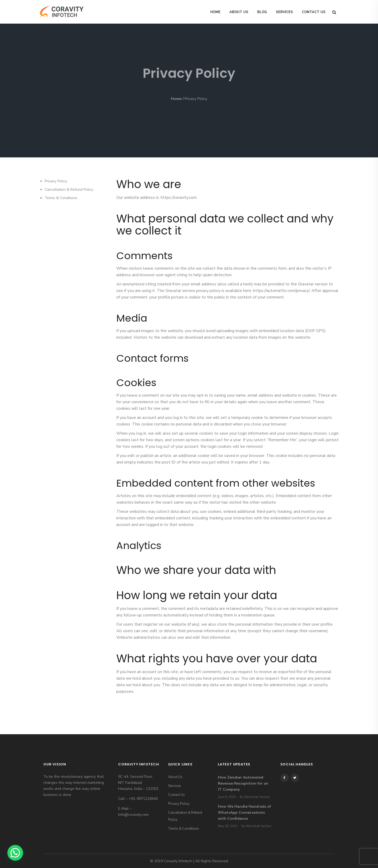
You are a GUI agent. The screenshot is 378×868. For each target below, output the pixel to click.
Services (284, 12)
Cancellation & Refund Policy (69, 190)
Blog (262, 12)
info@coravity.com (133, 815)
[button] (15, 853)
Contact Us (314, 12)
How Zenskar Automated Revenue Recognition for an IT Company (243, 783)
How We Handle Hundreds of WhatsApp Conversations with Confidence (244, 813)
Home (215, 12)
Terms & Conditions (61, 198)
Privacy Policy (56, 181)
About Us (239, 12)
